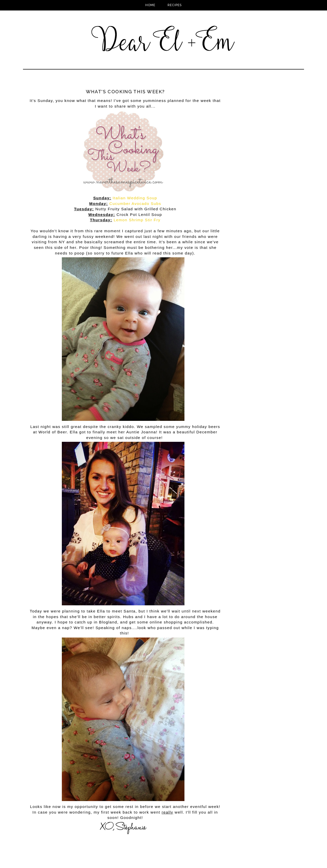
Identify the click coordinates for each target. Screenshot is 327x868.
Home (150, 5)
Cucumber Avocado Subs (135, 204)
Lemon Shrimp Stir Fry (137, 220)
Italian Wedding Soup (135, 198)
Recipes (175, 5)
